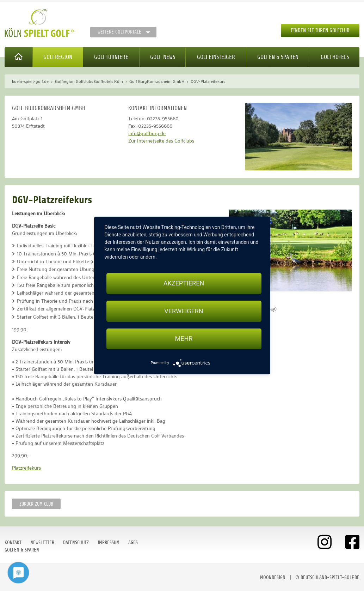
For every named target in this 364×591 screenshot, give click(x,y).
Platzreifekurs (26, 468)
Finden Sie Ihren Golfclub (320, 31)
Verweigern (184, 311)
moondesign (273, 577)
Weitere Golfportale (119, 32)
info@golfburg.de (147, 133)
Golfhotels (335, 57)
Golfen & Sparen (278, 57)
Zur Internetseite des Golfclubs (161, 141)
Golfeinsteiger (216, 57)
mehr (184, 339)
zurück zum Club (36, 504)
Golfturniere (111, 57)
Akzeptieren (184, 283)
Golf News (163, 57)
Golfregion (58, 57)
